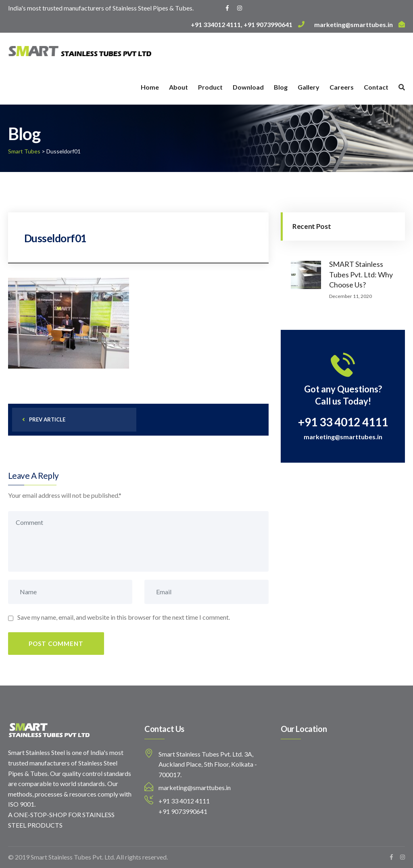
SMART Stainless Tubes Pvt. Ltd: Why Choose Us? (361, 274)
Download (248, 87)
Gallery (309, 87)
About (178, 87)
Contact (376, 87)
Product (210, 87)
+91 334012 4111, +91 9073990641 (248, 24)
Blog (281, 87)
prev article (44, 419)
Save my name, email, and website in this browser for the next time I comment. (124, 617)
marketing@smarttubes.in (360, 24)
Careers (342, 87)
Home (150, 87)
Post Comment (56, 644)
